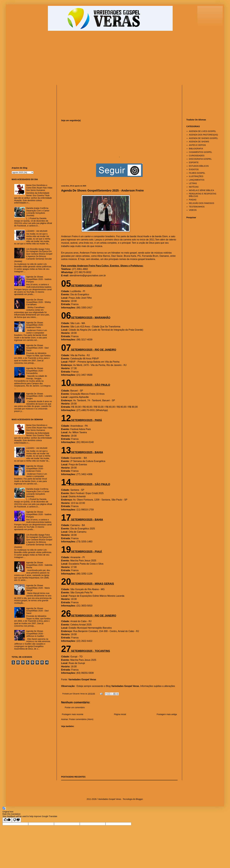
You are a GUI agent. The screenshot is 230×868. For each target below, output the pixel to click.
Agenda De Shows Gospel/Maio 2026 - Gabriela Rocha (39, 565)
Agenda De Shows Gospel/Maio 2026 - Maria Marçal (38, 588)
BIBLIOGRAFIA (196, 149)
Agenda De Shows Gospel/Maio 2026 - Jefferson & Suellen (35, 634)
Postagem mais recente (73, 714)
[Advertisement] (62, 59)
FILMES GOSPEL (197, 173)
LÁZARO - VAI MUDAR (37, 231)
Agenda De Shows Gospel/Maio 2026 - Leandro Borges (39, 396)
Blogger (139, 799)
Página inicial (120, 714)
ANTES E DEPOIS (197, 145)
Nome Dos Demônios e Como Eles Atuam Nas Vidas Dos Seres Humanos (39, 188)
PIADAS (193, 200)
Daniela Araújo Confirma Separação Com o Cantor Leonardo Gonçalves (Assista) (38, 212)
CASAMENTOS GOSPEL (201, 152)
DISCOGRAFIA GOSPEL (200, 159)
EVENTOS (194, 169)
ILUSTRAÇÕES (196, 176)
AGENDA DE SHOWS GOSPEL (204, 138)
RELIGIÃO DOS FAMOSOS (202, 203)
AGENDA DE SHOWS (199, 142)
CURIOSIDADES (197, 156)
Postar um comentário (75, 707)
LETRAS (193, 183)
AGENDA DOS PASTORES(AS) (203, 135)
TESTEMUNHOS (197, 207)
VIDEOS (193, 210)
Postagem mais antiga (167, 714)
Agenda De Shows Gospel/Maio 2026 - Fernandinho (35, 371)
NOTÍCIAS (194, 187)
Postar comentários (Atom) (81, 719)
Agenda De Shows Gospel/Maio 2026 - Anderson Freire (35, 325)
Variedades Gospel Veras (82, 679)
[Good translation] (7, 820)
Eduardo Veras (79, 694)
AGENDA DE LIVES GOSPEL (203, 131)
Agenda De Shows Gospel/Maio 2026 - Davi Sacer (37, 348)
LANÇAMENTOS (197, 180)
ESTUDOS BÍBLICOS (199, 166)
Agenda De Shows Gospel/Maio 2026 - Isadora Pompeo (39, 279)
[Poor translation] (16, 820)
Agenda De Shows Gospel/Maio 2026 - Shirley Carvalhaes (39, 302)
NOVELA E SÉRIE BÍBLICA (202, 190)
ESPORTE (194, 162)
